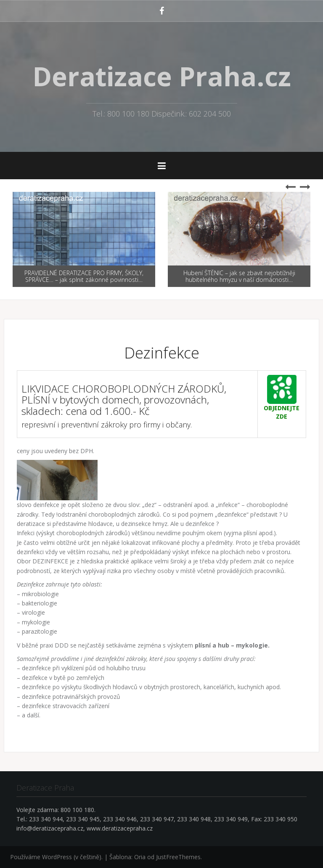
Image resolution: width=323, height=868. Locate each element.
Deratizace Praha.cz (162, 76)
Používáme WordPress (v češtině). (56, 857)
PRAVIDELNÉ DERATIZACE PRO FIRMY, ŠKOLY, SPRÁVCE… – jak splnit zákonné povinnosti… (84, 276)
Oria (140, 857)
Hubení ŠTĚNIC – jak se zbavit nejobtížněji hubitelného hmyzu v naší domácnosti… (239, 276)
